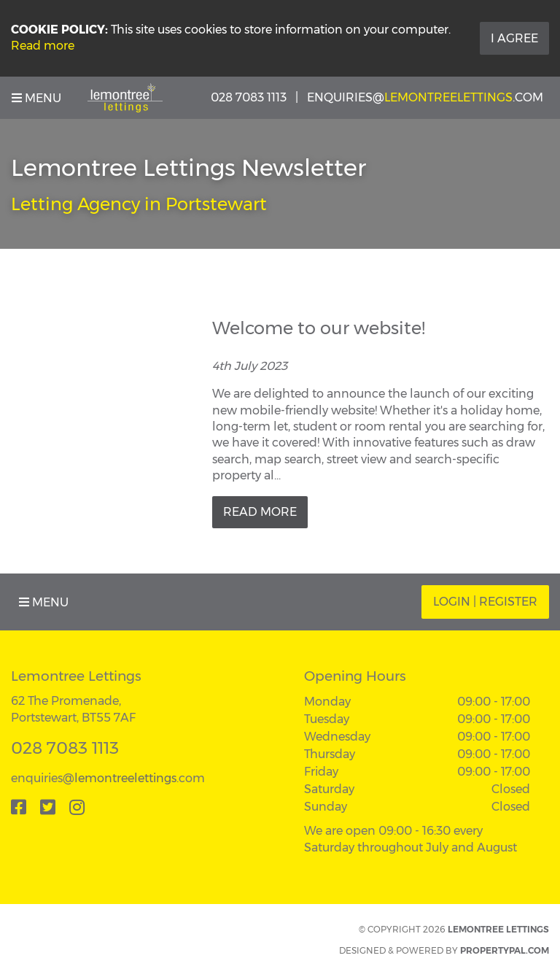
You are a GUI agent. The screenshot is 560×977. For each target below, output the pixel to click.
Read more (43, 46)
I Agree (514, 38)
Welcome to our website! (319, 328)
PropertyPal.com (505, 950)
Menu (36, 98)
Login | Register (485, 602)
